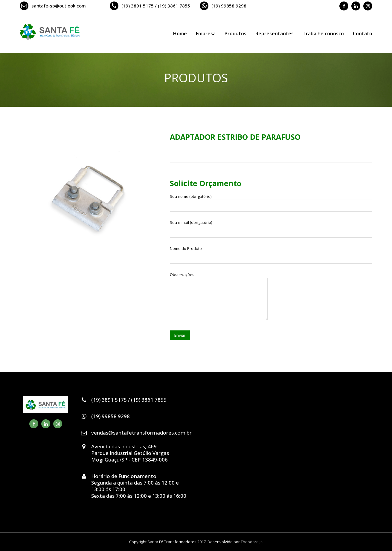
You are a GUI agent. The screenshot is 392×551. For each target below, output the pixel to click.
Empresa (206, 34)
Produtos (235, 34)
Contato (363, 34)
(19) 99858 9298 (229, 6)
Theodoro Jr (251, 542)
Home (180, 34)
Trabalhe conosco (323, 34)
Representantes (274, 34)
